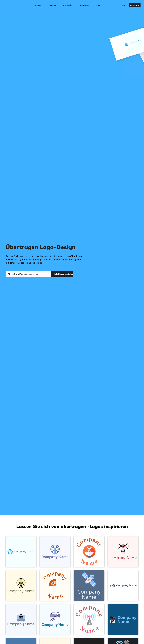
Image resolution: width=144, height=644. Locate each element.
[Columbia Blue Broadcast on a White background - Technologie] (89, 620)
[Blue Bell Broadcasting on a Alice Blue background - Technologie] (55, 620)
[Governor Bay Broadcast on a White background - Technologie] (123, 586)
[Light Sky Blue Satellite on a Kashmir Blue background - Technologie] (89, 586)
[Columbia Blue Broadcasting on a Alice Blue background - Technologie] (21, 620)
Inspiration (68, 5)
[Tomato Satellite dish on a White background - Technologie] (89, 552)
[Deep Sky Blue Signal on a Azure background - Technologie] (21, 552)
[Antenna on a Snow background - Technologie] (123, 552)
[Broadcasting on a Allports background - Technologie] (123, 620)
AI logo (53, 5)
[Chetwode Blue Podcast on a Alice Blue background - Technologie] (55, 552)
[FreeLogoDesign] (17, 5)
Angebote (84, 5)
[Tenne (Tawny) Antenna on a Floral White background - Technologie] (55, 586)
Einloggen (135, 5)
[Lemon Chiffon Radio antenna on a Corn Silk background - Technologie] (21, 586)
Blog (98, 5)
